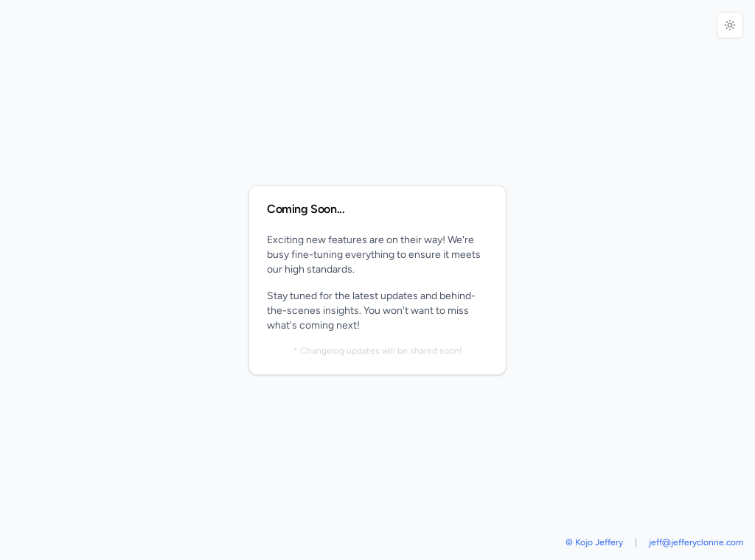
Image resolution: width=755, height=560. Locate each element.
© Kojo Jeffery (594, 542)
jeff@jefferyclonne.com (696, 542)
